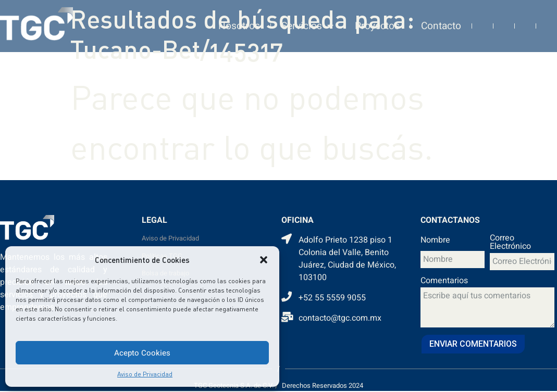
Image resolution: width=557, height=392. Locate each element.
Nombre (435, 241)
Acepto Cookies (142, 353)
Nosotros (239, 20)
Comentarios (444, 282)
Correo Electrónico (510, 243)
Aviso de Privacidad (145, 374)
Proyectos (377, 20)
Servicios (307, 21)
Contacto (441, 20)
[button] (264, 260)
